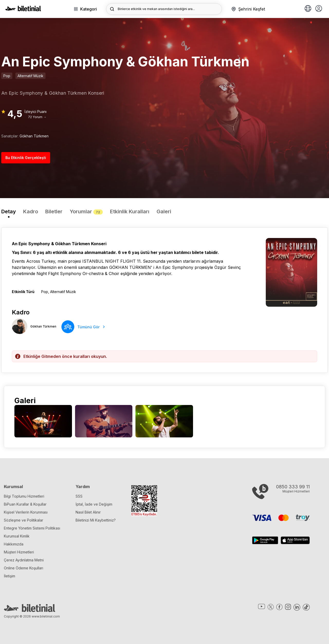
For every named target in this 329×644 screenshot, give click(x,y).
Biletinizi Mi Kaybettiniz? (96, 520)
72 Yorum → (37, 117)
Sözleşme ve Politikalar (24, 520)
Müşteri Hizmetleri (19, 552)
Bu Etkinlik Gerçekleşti (26, 158)
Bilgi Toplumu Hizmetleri (24, 496)
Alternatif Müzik (30, 76)
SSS (79, 496)
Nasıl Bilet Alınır (88, 512)
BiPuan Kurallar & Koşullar (25, 504)
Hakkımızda (14, 544)
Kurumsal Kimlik (17, 536)
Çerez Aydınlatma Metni (24, 560)
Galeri (164, 211)
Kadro (31, 211)
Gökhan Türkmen (34, 136)
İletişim (10, 576)
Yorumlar (86, 211)
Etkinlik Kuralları (130, 211)
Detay (9, 211)
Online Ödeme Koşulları (24, 568)
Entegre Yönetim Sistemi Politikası (32, 528)
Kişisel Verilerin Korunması (26, 512)
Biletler (54, 211)
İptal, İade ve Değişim (94, 504)
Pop (7, 76)
